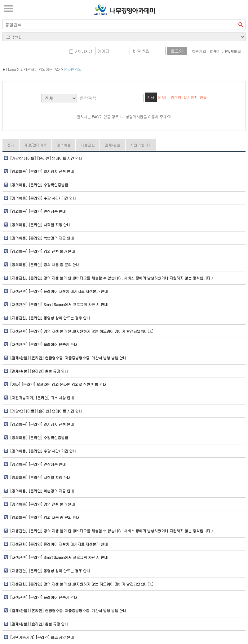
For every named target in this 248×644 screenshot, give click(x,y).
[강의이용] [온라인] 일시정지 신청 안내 (42, 171)
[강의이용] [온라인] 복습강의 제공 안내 (42, 238)
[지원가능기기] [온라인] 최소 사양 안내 (42, 398)
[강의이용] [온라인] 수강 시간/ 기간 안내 (43, 198)
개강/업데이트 (35, 145)
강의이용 (64, 145)
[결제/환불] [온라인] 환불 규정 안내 (39, 371)
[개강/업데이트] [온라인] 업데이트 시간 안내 (46, 158)
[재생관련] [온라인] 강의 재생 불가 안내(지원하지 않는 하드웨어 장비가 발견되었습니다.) (82, 331)
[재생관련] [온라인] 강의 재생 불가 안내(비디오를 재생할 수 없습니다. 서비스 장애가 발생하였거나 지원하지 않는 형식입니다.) (111, 278)
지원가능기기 (141, 145)
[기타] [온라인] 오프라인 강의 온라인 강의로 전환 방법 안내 (58, 384)
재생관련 (88, 145)
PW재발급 (233, 51)
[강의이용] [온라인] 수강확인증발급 (39, 185)
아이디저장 (80, 51)
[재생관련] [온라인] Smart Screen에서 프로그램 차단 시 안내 (59, 304)
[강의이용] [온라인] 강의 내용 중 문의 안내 (45, 264)
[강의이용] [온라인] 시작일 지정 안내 (40, 225)
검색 (241, 24)
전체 (11, 145)
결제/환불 (113, 145)
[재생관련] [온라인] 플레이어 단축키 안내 (44, 344)
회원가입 (199, 51)
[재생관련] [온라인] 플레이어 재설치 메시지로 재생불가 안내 (59, 291)
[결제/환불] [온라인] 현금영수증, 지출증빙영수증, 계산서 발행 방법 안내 (68, 358)
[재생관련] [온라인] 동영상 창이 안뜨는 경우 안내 (50, 318)
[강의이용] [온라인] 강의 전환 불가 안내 (42, 251)
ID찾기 (215, 51)
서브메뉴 (9, 8)
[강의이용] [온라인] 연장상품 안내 (38, 211)
